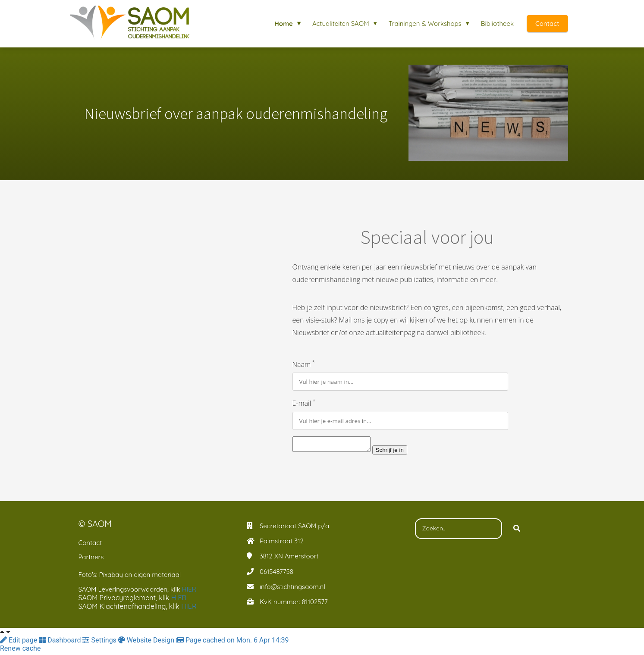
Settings (100, 643)
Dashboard (61, 643)
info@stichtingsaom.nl (292, 589)
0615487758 (276, 574)
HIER (190, 592)
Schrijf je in (398, 453)
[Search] (517, 531)
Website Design (147, 643)
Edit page (19, 643)
